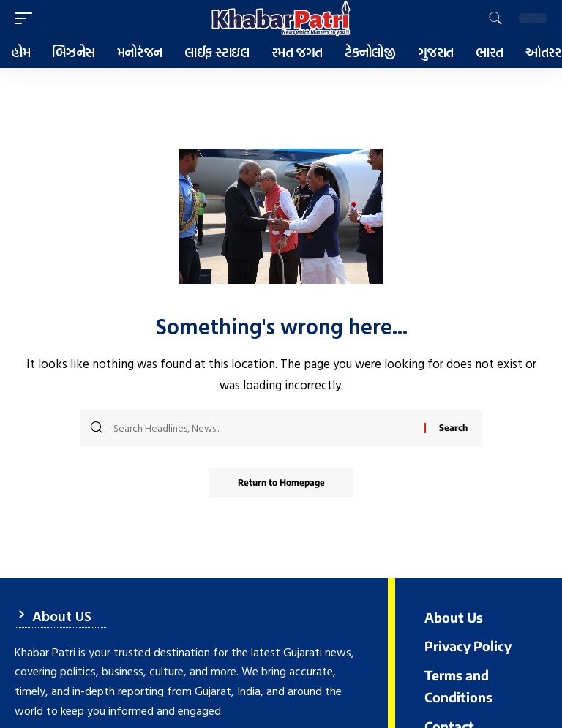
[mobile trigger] (27, 18)
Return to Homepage (281, 483)
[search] (495, 18)
